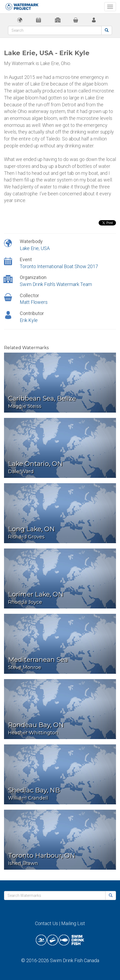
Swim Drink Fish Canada (75, 960)
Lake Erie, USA (35, 248)
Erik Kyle (29, 320)
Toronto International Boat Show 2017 (59, 266)
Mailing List (73, 923)
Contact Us (47, 923)
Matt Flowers (34, 302)
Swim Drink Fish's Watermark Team (56, 284)
